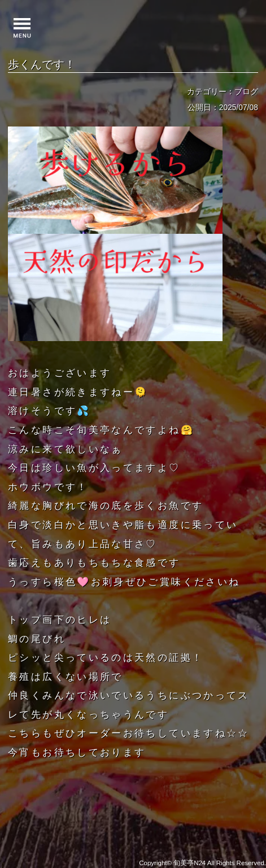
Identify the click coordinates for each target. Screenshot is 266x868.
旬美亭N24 (189, 863)
